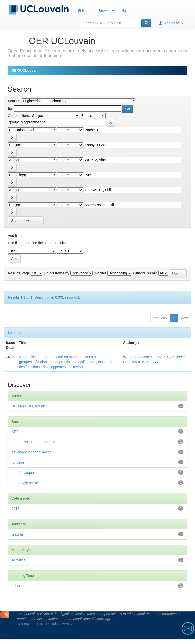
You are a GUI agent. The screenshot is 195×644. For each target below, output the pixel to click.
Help (125, 11)
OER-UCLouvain (25, 70)
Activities (19, 560)
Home (84, 11)
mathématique (23, 473)
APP (15, 432)
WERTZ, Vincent (136, 357)
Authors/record (145, 273)
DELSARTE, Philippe (167, 357)
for (10, 109)
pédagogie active (25, 483)
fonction (18, 462)
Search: (14, 101)
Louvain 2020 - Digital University (47, 624)
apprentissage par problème (33, 442)
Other (16, 586)
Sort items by (58, 273)
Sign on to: (171, 23)
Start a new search (26, 221)
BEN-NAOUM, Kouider (141, 362)
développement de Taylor (31, 452)
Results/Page (19, 273)
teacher (18, 534)
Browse (106, 11)
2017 (16, 509)
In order (100, 273)
